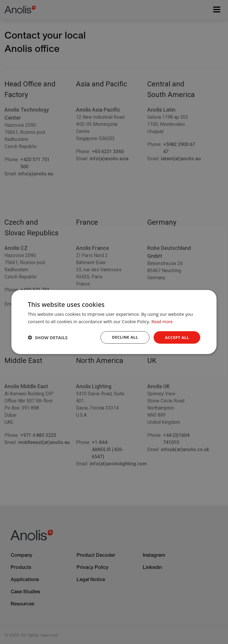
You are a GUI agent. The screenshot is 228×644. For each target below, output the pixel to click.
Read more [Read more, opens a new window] (163, 321)
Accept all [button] (176, 337)
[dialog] (114, 322)
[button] (47, 337)
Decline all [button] (123, 337)
